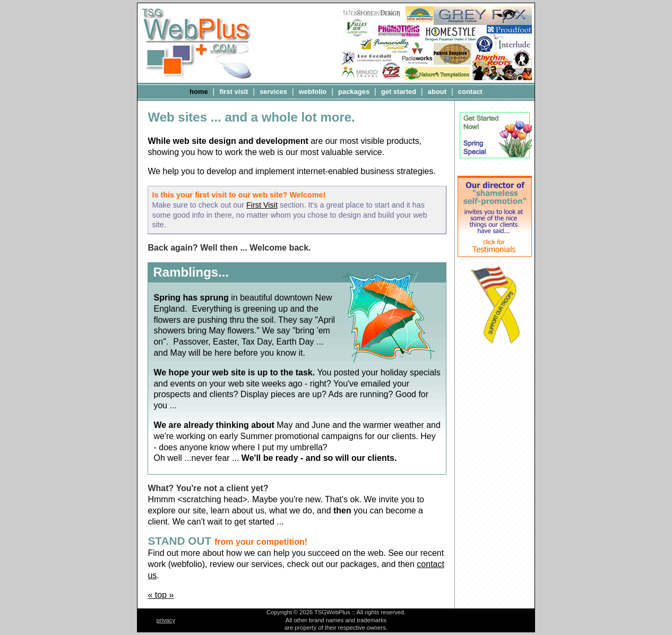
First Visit (262, 205)
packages (354, 92)
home (199, 92)
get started (399, 92)
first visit (234, 92)
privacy (166, 620)
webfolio (313, 92)
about (437, 92)
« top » (161, 595)
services (273, 92)
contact (470, 92)
